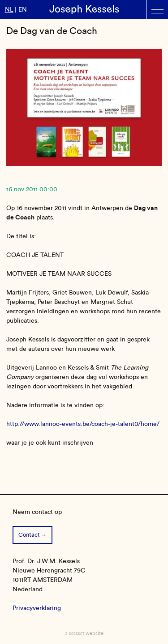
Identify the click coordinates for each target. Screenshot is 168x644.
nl (9, 10)
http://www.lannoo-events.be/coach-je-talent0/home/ (83, 424)
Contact (29, 535)
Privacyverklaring (37, 608)
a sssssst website (84, 633)
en (23, 10)
